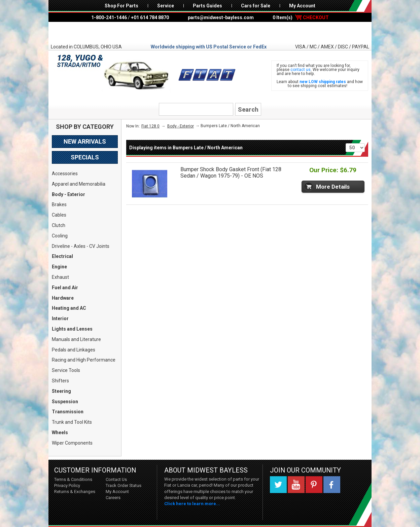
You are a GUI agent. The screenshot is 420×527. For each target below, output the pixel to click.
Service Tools (66, 370)
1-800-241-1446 (109, 17)
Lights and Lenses (72, 329)
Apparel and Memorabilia (79, 184)
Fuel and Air (65, 288)
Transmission (68, 412)
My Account (302, 6)
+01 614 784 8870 (150, 17)
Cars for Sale (256, 6)
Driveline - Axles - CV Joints (81, 246)
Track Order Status (124, 485)
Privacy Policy (67, 485)
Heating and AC (69, 308)
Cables (59, 215)
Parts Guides (207, 6)
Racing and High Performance (84, 360)
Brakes (59, 204)
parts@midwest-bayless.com (221, 17)
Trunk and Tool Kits (72, 422)
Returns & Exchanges (75, 492)
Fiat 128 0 (150, 126)
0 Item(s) (301, 17)
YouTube (296, 485)
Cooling (60, 236)
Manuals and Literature (76, 339)
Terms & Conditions (73, 479)
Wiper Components (72, 443)
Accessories (65, 174)
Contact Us (116, 479)
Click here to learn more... (192, 504)
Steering (61, 391)
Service (166, 6)
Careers (113, 498)
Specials (85, 157)
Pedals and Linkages (74, 350)
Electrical (62, 256)
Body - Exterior (68, 194)
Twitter (278, 485)
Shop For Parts (121, 6)
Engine (59, 267)
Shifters (60, 381)
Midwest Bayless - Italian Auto (210, 33)
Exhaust (60, 277)
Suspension (65, 402)
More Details (333, 187)
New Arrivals (85, 141)
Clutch (59, 225)
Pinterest (314, 485)
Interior (60, 318)
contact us (301, 70)
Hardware (63, 298)
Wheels (60, 432)
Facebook (332, 485)
